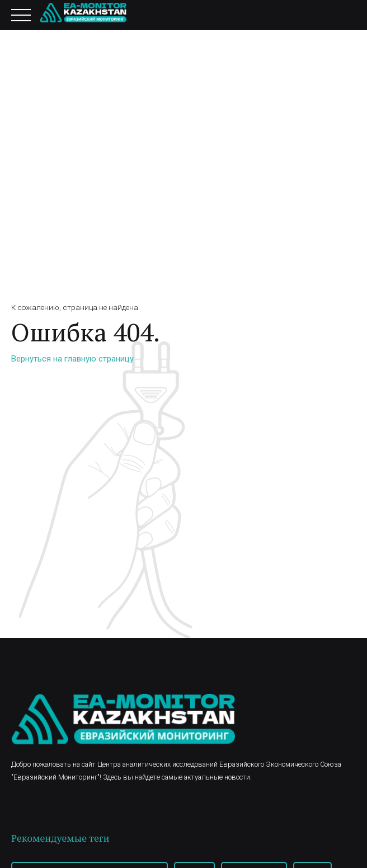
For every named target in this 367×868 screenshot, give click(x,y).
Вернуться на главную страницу (72, 359)
